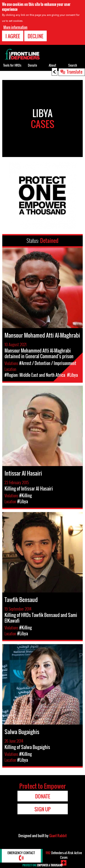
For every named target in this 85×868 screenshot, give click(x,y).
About (52, 65)
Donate (32, 65)
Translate (75, 72)
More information (15, 27)
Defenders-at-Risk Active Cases (64, 855)
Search (73, 65)
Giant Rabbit (58, 836)
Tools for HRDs (12, 65)
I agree (13, 36)
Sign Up (42, 809)
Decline (35, 36)
